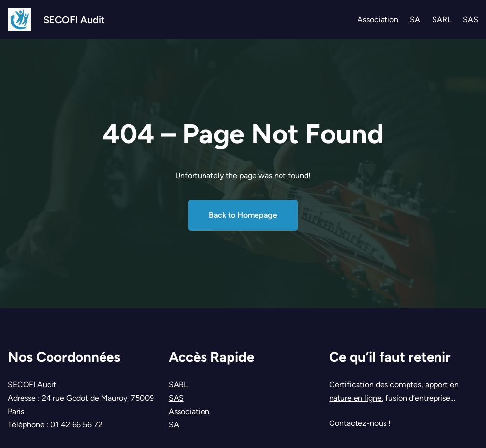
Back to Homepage (243, 215)
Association (189, 411)
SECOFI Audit (74, 20)
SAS (176, 398)
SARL (178, 384)
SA (174, 425)
